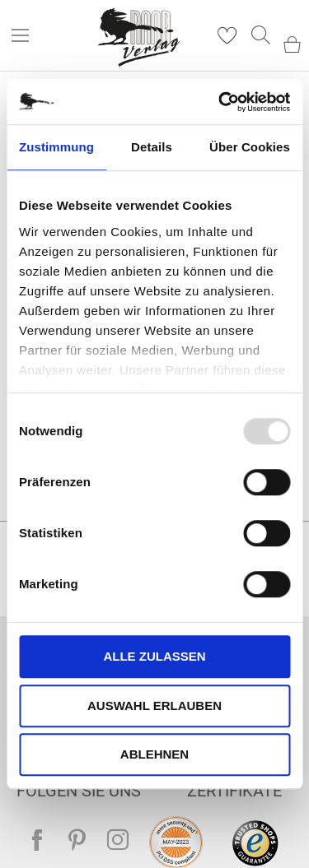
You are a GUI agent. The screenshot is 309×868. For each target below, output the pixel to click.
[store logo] (140, 36)
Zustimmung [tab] (56, 147)
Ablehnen (154, 754)
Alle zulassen (154, 656)
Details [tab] (152, 147)
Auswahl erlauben (154, 706)
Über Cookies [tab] (250, 147)
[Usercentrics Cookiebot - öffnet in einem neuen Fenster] (220, 102)
